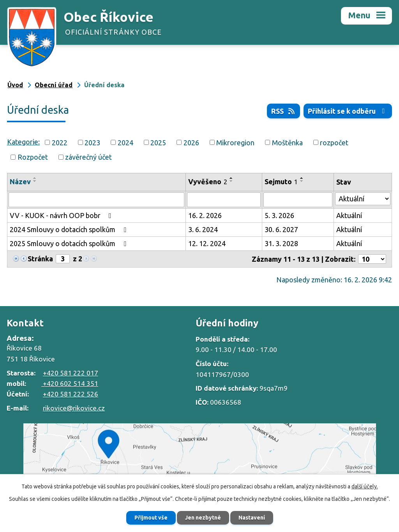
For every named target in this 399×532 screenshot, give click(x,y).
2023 (92, 142)
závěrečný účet (88, 157)
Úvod (15, 85)
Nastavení (252, 518)
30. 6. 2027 (281, 229)
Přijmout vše (151, 518)
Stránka (40, 259)
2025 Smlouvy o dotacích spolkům (70, 243)
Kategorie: (23, 142)
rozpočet (334, 142)
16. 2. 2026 (205, 215)
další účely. (365, 486)
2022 (60, 142)
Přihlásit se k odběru (348, 111)
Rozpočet (33, 157)
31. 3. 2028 (281, 243)
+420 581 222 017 (71, 373)
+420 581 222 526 (71, 394)
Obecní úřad (54, 85)
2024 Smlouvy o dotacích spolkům (70, 229)
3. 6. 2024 (203, 229)
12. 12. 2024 (207, 243)
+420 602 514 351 (70, 383)
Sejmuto (281, 181)
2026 (191, 142)
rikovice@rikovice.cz (74, 408)
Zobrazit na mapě (199, 462)
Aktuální (349, 215)
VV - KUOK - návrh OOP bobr (62, 215)
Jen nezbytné (203, 518)
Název (20, 181)
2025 (158, 142)
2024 (125, 142)
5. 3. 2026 (279, 215)
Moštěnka (287, 142)
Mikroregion (235, 142)
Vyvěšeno (208, 181)
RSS (284, 111)
